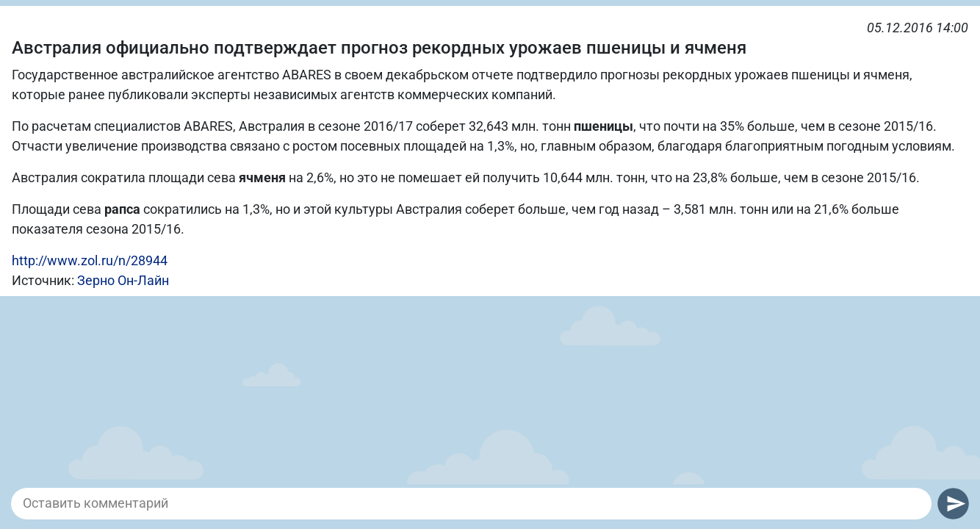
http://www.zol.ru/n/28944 (90, 260)
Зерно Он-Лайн (123, 280)
